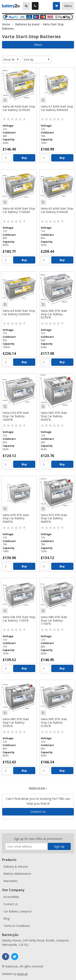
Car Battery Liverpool (17, 911)
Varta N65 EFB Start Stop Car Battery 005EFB (54, 416)
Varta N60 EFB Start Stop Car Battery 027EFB (54, 314)
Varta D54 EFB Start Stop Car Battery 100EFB (16, 416)
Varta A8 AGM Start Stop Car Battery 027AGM (19, 108)
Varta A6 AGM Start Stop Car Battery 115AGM (19, 210)
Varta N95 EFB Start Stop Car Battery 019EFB (54, 723)
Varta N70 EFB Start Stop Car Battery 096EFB (16, 519)
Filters (38, 45)
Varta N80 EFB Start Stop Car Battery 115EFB (54, 621)
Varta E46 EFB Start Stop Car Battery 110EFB (19, 619)
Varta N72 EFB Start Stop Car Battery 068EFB (54, 519)
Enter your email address (5, 831)
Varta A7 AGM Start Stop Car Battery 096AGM (57, 108)
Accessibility (11, 897)
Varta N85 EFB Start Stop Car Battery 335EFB (16, 723)
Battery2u (11, 6)
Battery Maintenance (17, 874)
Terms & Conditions (17, 926)
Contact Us (38, 812)
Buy (24, 158)
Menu (68, 6)
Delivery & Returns (16, 867)
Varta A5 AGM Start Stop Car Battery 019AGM (57, 210)
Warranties (11, 881)
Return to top (38, 788)
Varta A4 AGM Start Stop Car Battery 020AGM (19, 313)
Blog (6, 918)
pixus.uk (22, 974)
